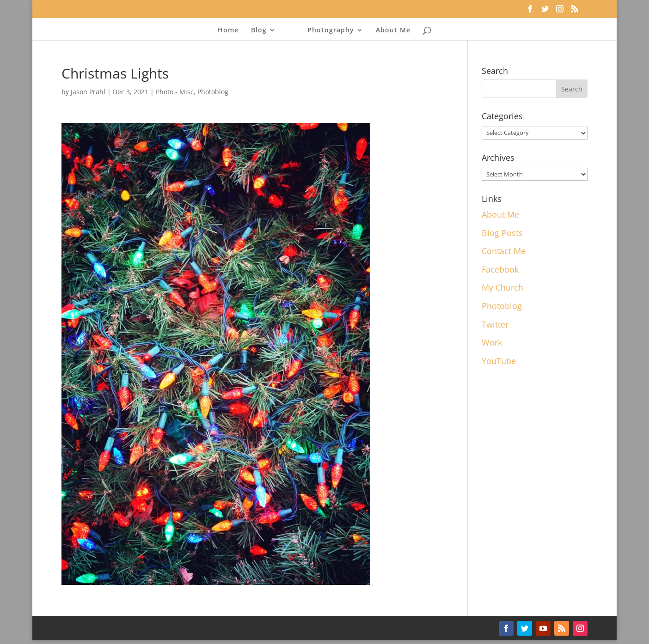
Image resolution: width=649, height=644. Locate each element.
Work (492, 342)
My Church (502, 287)
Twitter (495, 324)
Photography (331, 30)
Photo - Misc (175, 92)
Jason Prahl (88, 92)
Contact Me (504, 251)
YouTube (499, 361)
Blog (259, 30)
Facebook (500, 269)
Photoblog (213, 92)
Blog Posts (502, 233)
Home (228, 30)
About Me (393, 30)
